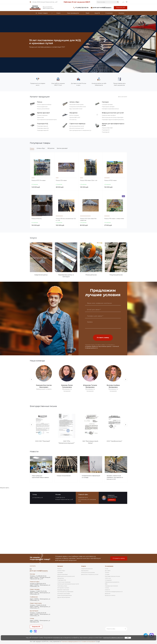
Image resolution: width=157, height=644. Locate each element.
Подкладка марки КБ (43, 130)
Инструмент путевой (63, 588)
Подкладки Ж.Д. (43, 124)
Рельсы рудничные (42, 107)
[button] (33, 178)
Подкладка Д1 (106, 132)
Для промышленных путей (77, 126)
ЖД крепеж (74, 113)
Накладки (105, 102)
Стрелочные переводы (77, 124)
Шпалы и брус (74, 102)
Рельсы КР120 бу (37, 219)
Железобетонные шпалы (77, 104)
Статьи (107, 588)
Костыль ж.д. (73, 120)
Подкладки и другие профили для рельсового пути (116, 120)
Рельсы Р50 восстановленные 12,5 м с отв (66, 219)
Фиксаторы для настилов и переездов (113, 117)
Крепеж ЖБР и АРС (75, 117)
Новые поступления (64, 476)
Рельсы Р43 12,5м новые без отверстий (88, 219)
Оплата (107, 572)
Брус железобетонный (76, 109)
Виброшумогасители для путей (113, 113)
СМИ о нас (108, 578)
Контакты (33, 566)
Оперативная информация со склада (91, 477)
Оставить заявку (103, 338)
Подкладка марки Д (42, 126)
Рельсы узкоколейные (43, 109)
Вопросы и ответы (110, 595)
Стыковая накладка (107, 104)
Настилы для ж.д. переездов (65, 592)
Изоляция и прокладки (64, 594)
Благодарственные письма (112, 576)
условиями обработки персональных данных (98, 346)
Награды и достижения (111, 586)
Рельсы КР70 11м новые (39, 180)
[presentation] (31, 379)
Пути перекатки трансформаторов (47, 120)
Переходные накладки (108, 107)
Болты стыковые (74, 115)
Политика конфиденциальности (114, 592)
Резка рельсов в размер (88, 572)
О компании (109, 566)
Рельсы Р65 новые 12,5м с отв (89, 180)
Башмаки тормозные (63, 590)
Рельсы (40, 102)
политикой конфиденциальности (113, 638)
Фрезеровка (85, 571)
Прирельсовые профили (109, 115)
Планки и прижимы (42, 115)
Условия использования (88, 642)
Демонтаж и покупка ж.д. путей (90, 574)
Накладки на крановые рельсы (110, 109)
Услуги (84, 566)
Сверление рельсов (87, 569)
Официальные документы (112, 582)
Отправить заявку (119, 558)
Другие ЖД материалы (64, 597)
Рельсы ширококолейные (44, 104)
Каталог (60, 566)
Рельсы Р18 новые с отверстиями (114, 219)
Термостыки (40, 117)
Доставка (108, 571)
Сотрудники (108, 580)
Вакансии (108, 594)
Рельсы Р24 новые (61, 180)
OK (128, 638)
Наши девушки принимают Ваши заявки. (40, 477)
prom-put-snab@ (102, 8)
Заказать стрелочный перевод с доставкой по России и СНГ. (115, 477)
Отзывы (107, 574)
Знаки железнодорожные (65, 595)
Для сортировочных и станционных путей (81, 130)
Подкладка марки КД (43, 128)
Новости (107, 590)
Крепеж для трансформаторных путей (113, 124)
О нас (107, 569)
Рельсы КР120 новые (110, 180)
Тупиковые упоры (62, 586)
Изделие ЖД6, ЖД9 (107, 128)
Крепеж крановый (43, 113)
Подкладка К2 (106, 130)
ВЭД (106, 584)
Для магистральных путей (77, 128)
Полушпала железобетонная (78, 107)
